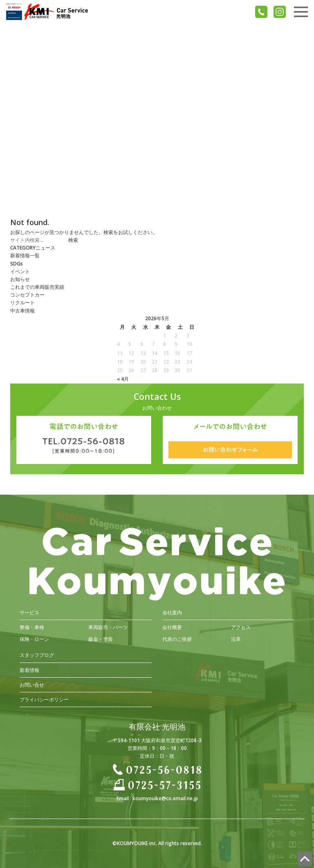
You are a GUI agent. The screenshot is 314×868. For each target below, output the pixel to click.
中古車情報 (22, 311)
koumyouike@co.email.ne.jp (165, 798)
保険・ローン (34, 639)
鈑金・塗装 (101, 639)
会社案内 (172, 613)
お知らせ (20, 279)
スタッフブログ (37, 655)
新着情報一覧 (25, 255)
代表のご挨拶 (177, 639)
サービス (29, 613)
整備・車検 (32, 627)
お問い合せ (32, 685)
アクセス (241, 627)
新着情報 (29, 670)
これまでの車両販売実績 (37, 287)
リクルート (22, 302)
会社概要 (172, 627)
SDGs (17, 264)
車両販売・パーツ (108, 627)
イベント (20, 271)
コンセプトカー (27, 295)
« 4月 (123, 379)
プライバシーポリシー (44, 700)
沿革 (236, 639)
